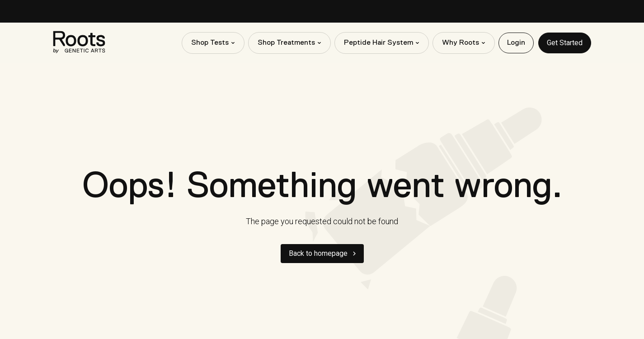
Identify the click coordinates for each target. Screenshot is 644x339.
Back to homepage (318, 253)
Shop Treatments (286, 43)
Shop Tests (210, 43)
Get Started (565, 43)
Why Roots (461, 43)
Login (516, 43)
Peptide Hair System (378, 43)
